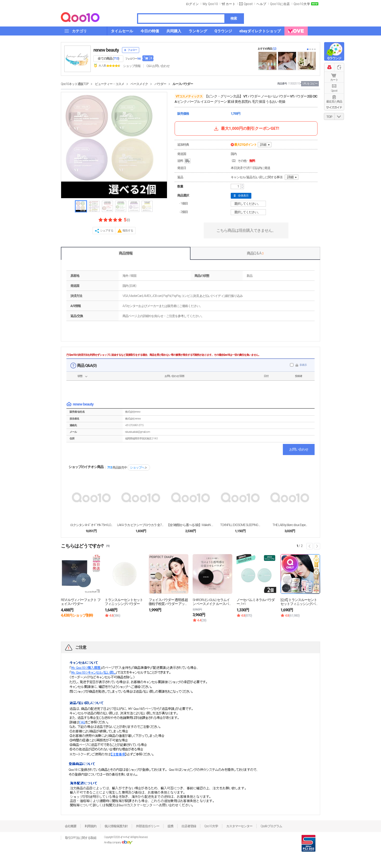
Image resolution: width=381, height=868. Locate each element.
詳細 (263, 145)
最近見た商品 (334, 102)
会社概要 (71, 826)
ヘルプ (261, 4)
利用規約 (90, 826)
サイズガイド (334, 107)
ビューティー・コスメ (110, 84)
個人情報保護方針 (116, 826)
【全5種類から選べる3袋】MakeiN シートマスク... (190, 525)
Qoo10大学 (302, 4)
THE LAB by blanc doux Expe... (290, 525)
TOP (329, 117)
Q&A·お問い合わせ (158, 66)
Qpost (248, 4)
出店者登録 (189, 826)
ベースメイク (139, 84)
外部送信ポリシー (148, 826)
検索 (234, 18)
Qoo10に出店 (280, 4)
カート (334, 80)
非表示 (303, 365)
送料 (184, 161)
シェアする (107, 231)
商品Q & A (255, 253)
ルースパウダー (183, 84)
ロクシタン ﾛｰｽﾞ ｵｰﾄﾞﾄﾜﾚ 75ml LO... (91, 525)
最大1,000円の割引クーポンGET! (246, 128)
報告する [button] (128, 231)
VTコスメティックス (189, 96)
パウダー (160, 84)
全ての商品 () (108, 59)
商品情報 (126, 253)
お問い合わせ (299, 449)
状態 (80, 376)
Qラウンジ (334, 58)
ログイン (192, 4)
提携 (170, 826)
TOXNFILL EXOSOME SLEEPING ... (240, 525)
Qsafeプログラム (271, 826)
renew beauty (106, 50)
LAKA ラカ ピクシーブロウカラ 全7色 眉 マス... (141, 525)
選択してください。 (249, 204)
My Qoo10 (210, 4)
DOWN (339, 116)
